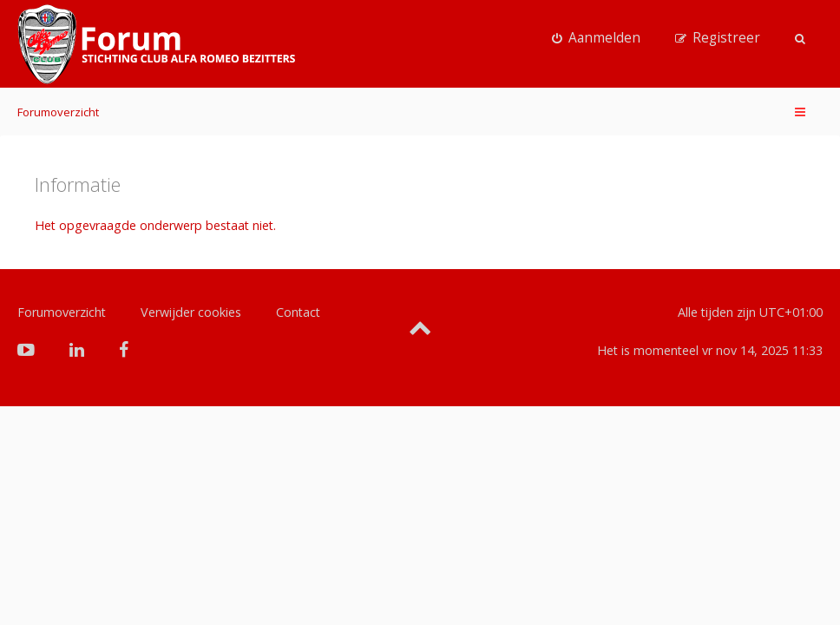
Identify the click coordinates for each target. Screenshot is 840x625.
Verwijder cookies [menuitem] (191, 312)
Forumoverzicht (58, 112)
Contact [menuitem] (298, 312)
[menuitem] (596, 38)
